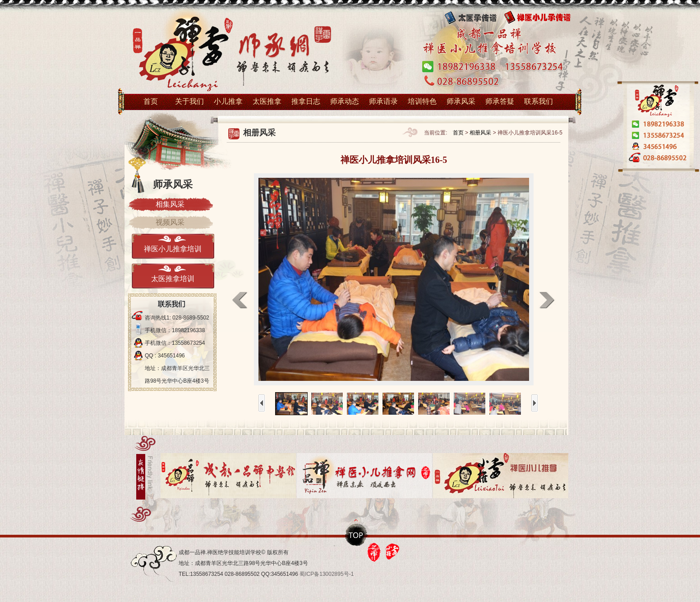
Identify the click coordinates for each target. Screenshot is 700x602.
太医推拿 (267, 101)
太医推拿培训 (173, 279)
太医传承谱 (476, 18)
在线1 (658, 148)
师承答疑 (500, 101)
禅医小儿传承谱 (544, 18)
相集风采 (170, 204)
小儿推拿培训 (230, 53)
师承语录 (383, 101)
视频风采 (170, 222)
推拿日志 (306, 101)
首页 (151, 101)
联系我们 (539, 101)
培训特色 (422, 101)
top (357, 535)
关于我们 (189, 101)
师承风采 (461, 101)
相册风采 (480, 133)
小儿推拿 (228, 101)
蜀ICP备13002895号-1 (327, 574)
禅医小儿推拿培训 (173, 249)
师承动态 (345, 101)
